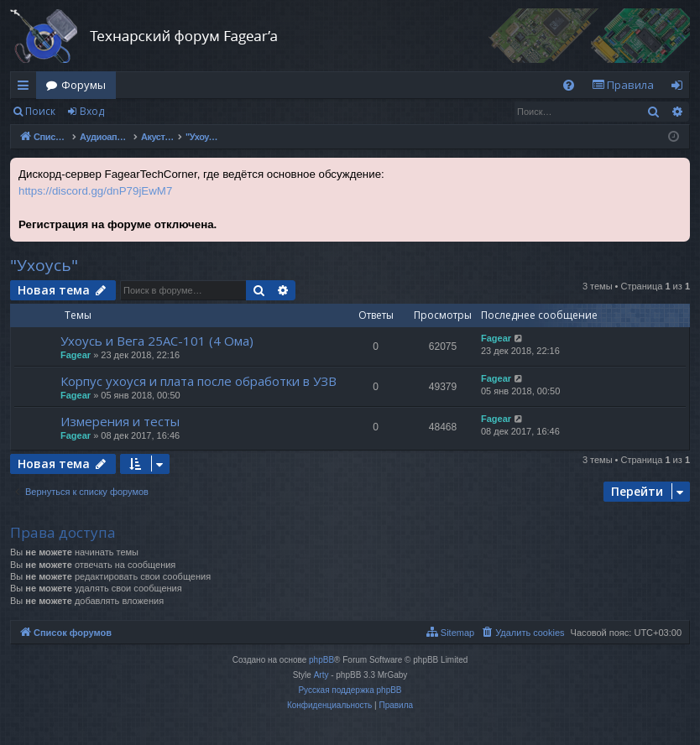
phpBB (321, 660)
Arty (321, 675)
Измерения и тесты (120, 421)
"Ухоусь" (44, 265)
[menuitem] (569, 85)
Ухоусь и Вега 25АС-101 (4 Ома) (157, 341)
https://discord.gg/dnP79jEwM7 (95, 191)
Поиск (40, 111)
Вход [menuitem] (680, 88)
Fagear (76, 355)
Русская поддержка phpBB (350, 690)
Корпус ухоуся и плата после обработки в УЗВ (199, 381)
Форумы (84, 85)
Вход (92, 111)
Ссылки (26, 88)
